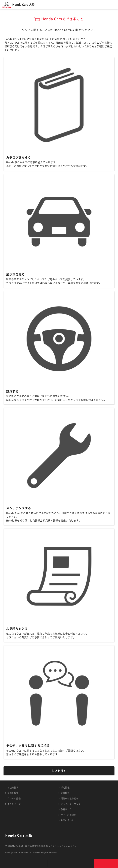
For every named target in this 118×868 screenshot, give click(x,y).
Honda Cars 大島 (23, 5)
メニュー (113, 5)
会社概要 (65, 793)
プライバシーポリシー (72, 804)
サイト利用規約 (68, 815)
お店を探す (59, 771)
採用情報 (65, 788)
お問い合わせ (67, 820)
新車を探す (13, 793)
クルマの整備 (14, 798)
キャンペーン (14, 804)
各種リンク (66, 809)
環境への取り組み (69, 798)
